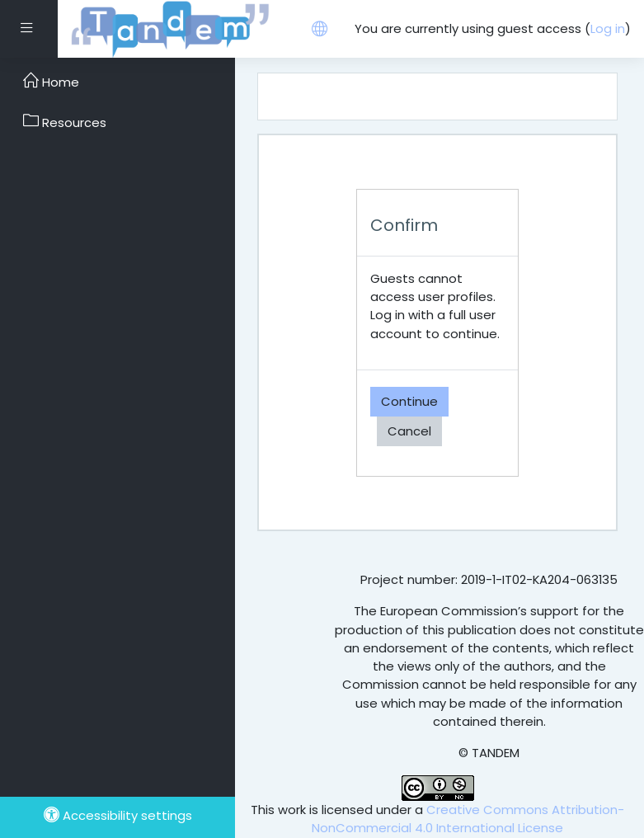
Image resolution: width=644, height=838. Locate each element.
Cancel (409, 431)
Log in (608, 28)
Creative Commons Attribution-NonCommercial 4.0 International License (468, 819)
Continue (409, 401)
